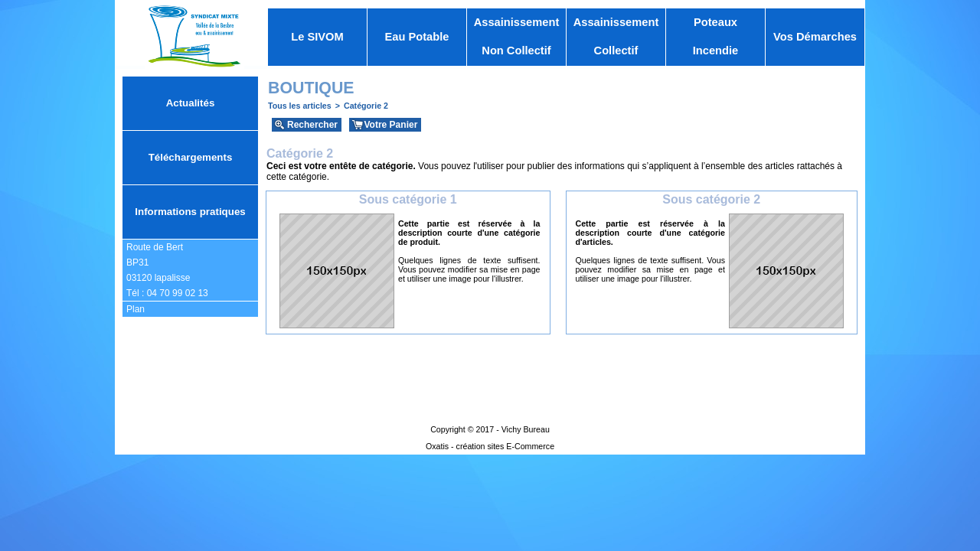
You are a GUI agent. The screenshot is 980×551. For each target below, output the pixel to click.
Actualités (191, 103)
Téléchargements (191, 157)
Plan (136, 309)
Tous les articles (300, 106)
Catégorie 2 (366, 106)
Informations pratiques (190, 212)
